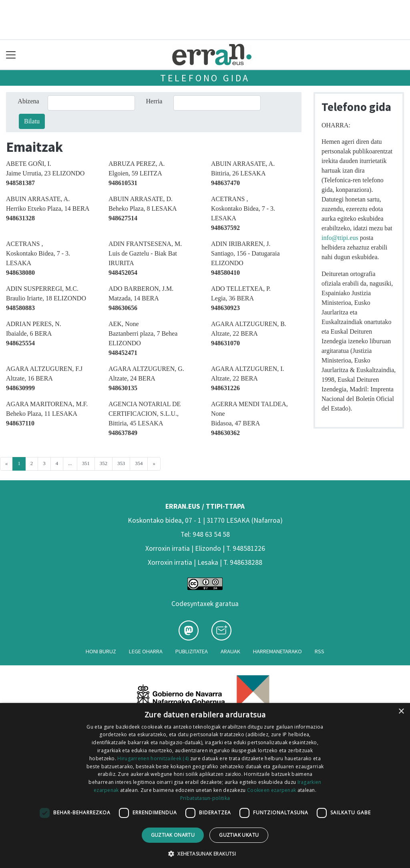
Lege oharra (146, 651)
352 (104, 463)
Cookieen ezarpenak (271, 790)
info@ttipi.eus (340, 238)
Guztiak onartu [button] (173, 835)
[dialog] (205, 785)
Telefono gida (205, 78)
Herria (154, 101)
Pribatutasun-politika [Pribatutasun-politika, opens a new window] (205, 798)
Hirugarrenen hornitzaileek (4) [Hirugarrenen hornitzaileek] (153, 758)
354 (139, 463)
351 (86, 463)
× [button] (401, 712)
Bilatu (32, 121)
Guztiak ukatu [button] (239, 835)
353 (121, 463)
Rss (320, 651)
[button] (205, 854)
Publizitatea (192, 651)
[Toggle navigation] (11, 55)
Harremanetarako (277, 651)
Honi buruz (101, 651)
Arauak (230, 651)
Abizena (28, 101)
